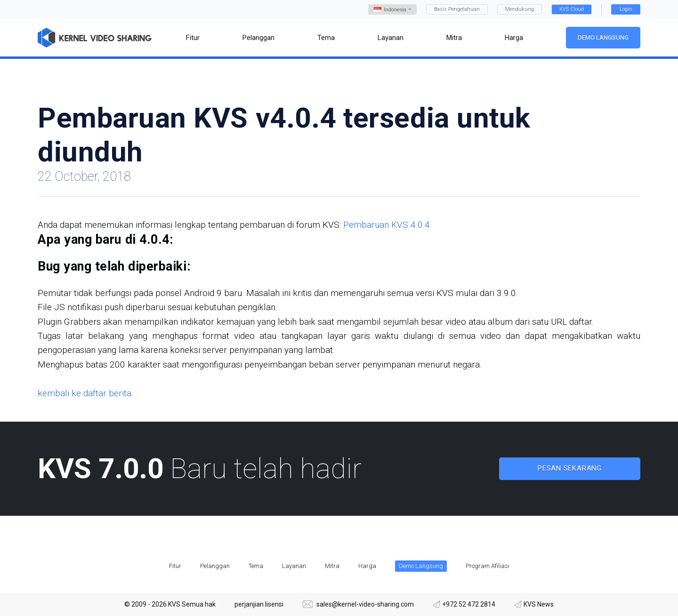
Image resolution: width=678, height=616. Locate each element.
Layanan (294, 566)
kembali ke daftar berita (85, 393)
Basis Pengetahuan (457, 9)
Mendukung (520, 9)
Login (626, 9)
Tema (256, 566)
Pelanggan (215, 566)
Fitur (175, 566)
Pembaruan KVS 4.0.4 (387, 225)
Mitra (332, 566)
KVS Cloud (572, 9)
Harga (367, 566)
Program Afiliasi (488, 566)
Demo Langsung (603, 37)
